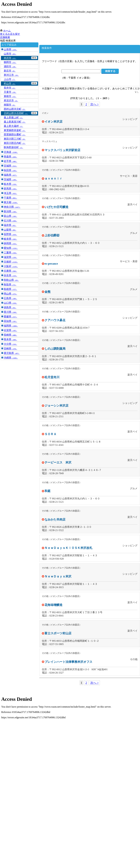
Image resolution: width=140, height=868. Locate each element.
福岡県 (11, 326)
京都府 (11, 262)
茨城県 (10, 179)
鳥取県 (10, 285)
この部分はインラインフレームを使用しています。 (70, 15)
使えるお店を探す (10, 34)
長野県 (10, 234)
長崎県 (10, 335)
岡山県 (10, 294)
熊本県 (10, 339)
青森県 (10, 157)
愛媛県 (10, 317)
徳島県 (10, 307)
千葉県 (10, 198)
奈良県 (10, 275)
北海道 (11, 152)
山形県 (10, 49)
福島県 (10, 175)
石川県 (10, 221)
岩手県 (10, 161)
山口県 (10, 303)
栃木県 (10, 184)
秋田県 (10, 170)
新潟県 (10, 211)
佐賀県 (10, 330)
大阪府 (11, 266)
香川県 (10, 312)
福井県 (10, 225)
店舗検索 (5, 37)
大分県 (10, 344)
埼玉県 (10, 193)
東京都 (11, 202)
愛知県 (11, 248)
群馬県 (10, 189)
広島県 (10, 298)
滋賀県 (10, 257)
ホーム (7, 31)
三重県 (10, 253)
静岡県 (10, 243)
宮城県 (10, 166)
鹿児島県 (12, 353)
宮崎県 (10, 349)
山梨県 (10, 230)
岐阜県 (10, 239)
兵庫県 (10, 271)
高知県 (10, 321)
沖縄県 (11, 358)
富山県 (10, 216)
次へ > (95, 104)
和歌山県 (11, 280)
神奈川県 (12, 207)
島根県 (10, 289)
